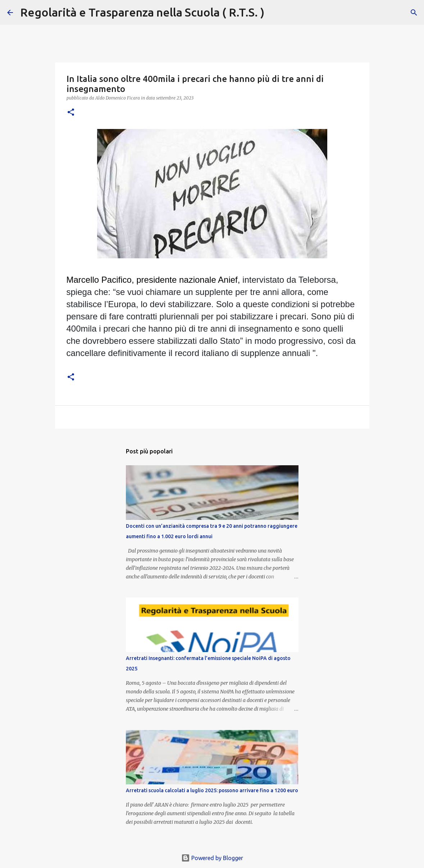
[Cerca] (274, 13)
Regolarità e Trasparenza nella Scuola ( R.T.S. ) (142, 12)
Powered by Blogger (212, 858)
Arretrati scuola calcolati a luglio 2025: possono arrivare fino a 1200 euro (212, 790)
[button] (71, 113)
